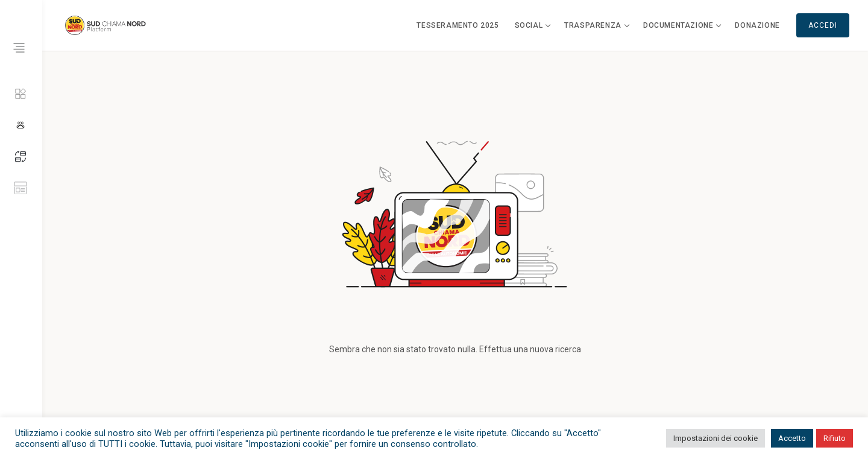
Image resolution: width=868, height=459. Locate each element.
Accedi (823, 25)
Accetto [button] (792, 438)
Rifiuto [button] (835, 438)
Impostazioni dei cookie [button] (715, 438)
